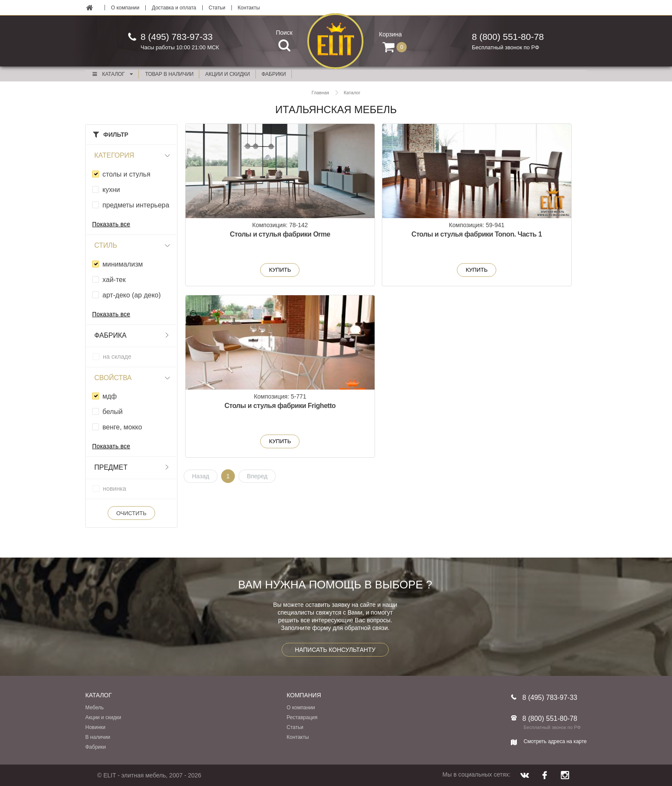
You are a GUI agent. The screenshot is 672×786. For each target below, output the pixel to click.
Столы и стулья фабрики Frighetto (523, 239)
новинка (114, 489)
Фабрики (96, 747)
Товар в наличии (169, 74)
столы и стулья (126, 174)
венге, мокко (122, 427)
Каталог (112, 74)
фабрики (274, 74)
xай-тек (114, 280)
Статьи (217, 8)
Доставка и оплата (174, 8)
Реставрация (302, 717)
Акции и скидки (103, 717)
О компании (125, 8)
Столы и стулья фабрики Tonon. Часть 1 (386, 239)
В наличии (98, 737)
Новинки (95, 727)
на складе (117, 357)
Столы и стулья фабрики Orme (250, 239)
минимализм (123, 264)
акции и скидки (228, 74)
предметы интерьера (136, 205)
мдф (110, 396)
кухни (111, 190)
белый (112, 412)
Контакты (249, 8)
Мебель (94, 708)
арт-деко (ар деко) (132, 295)
